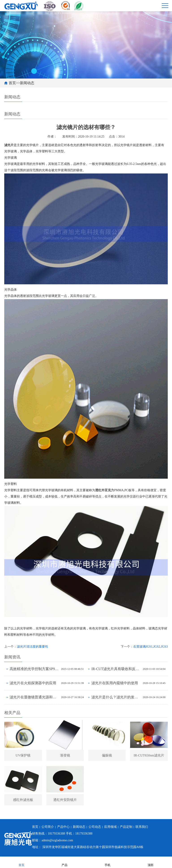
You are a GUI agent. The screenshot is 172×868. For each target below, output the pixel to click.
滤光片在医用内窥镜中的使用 (115, 683)
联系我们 (142, 827)
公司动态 (95, 827)
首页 (12, 83)
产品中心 (63, 827)
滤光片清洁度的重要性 (32, 647)
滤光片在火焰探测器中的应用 (33, 683)
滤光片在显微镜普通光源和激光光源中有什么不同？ (34, 697)
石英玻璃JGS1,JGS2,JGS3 (150, 647)
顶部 (150, 862)
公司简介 (48, 827)
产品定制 (126, 827)
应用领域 (110, 827)
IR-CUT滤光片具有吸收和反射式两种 (116, 669)
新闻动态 (27, 83)
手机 (107, 862)
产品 (64, 862)
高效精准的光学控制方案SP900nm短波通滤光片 (34, 669)
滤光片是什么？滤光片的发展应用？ (116, 697)
